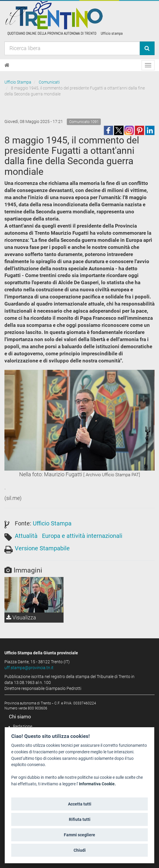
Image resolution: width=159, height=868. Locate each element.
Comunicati (49, 82)
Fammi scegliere (79, 835)
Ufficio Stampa (18, 82)
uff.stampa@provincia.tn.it (29, 668)
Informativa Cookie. (97, 784)
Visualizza (21, 617)
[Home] (7, 65)
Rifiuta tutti (80, 819)
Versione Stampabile (42, 548)
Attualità (26, 536)
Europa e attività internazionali (82, 536)
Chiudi (80, 850)
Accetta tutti (80, 804)
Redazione (23, 726)
